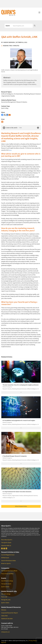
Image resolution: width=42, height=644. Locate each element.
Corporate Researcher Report (9, 613)
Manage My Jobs (6, 600)
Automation (20, 94)
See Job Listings (6, 594)
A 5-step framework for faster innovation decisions (17, 492)
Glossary (4, 610)
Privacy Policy (33, 641)
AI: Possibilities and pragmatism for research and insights (19, 420)
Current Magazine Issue (8, 555)
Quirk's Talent (5, 603)
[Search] (22, 26)
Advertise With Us (6, 545)
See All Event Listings (7, 581)
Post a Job (4, 597)
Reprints (4, 642)
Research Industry (22, 102)
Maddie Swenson (9, 42)
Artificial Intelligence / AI (8, 94)
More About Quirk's (7, 540)
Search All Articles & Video (9, 561)
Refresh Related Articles (21, 506)
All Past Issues (5, 558)
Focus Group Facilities (7, 574)
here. (10, 150)
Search (8, 26)
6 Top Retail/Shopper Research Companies (15, 456)
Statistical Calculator (7, 619)
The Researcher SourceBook (9, 571)
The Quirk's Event (6, 543)
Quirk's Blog (5, 108)
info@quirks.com (5, 632)
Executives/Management (8, 102)
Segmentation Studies (8, 96)
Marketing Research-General (32, 94)
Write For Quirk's (6, 563)
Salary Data (4, 616)
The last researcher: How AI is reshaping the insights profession (21, 385)
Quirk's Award (5, 587)
